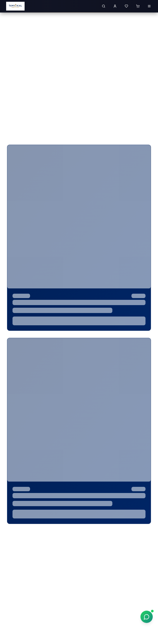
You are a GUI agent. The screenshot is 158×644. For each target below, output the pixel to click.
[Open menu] (149, 6)
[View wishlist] (126, 6)
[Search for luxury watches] (104, 6)
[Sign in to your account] (115, 6)
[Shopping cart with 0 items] (138, 6)
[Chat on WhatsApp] (147, 617)
